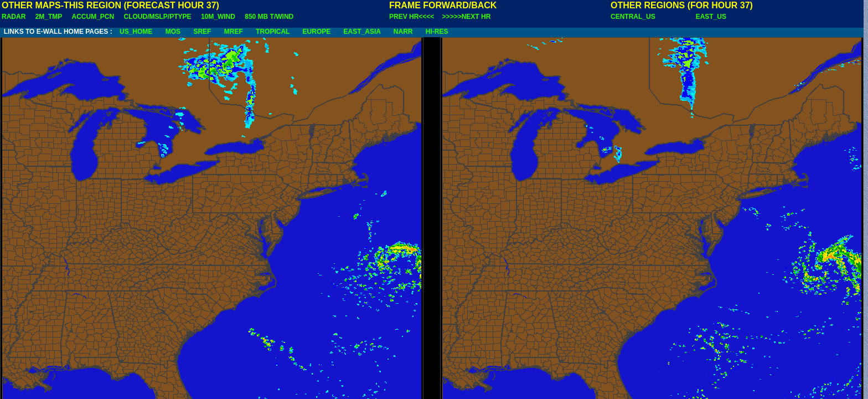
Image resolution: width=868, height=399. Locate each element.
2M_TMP (49, 17)
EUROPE (317, 32)
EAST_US (711, 17)
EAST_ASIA (362, 32)
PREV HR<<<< (412, 17)
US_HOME (136, 32)
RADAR (14, 17)
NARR (403, 32)
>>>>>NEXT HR (467, 17)
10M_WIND (218, 17)
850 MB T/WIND (269, 17)
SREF (202, 32)
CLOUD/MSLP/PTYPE (158, 17)
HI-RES (437, 32)
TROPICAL (273, 32)
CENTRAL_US (633, 17)
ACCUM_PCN (93, 17)
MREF (234, 32)
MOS (173, 32)
